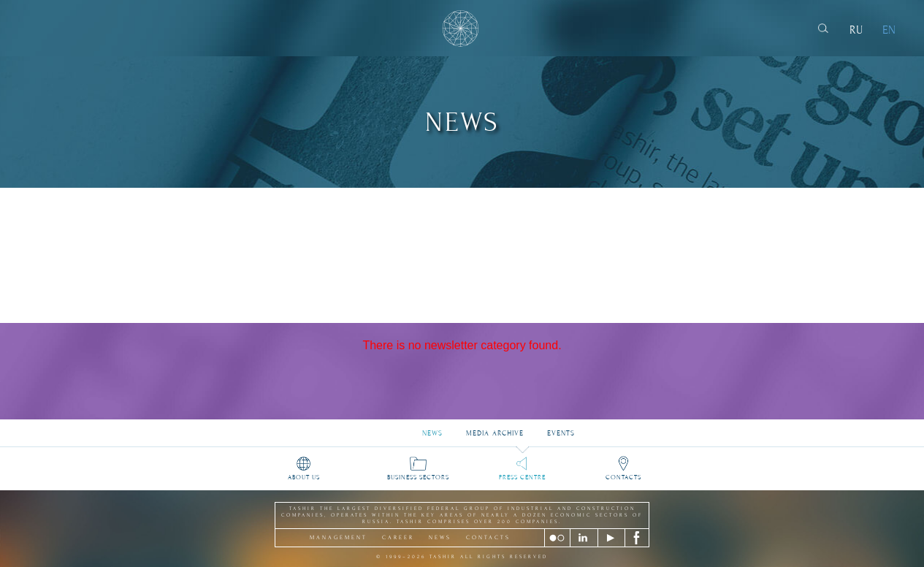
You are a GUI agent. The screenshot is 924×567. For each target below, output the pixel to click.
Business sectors (418, 477)
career (398, 537)
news (440, 537)
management (339, 537)
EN (889, 30)
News (432, 428)
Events (561, 428)
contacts (488, 537)
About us (304, 477)
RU (856, 30)
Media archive (495, 428)
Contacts (623, 477)
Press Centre (522, 477)
